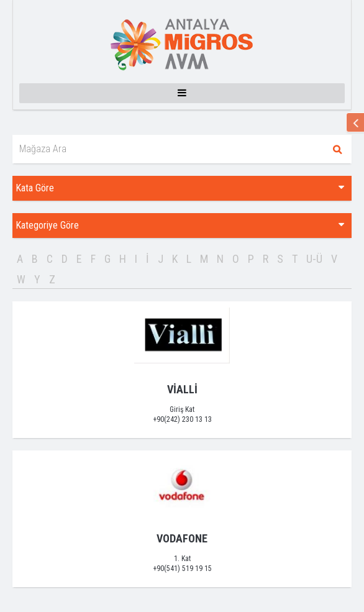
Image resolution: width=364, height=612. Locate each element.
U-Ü (314, 259)
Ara (337, 149)
